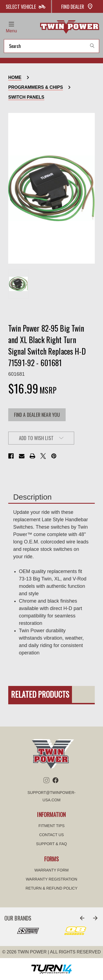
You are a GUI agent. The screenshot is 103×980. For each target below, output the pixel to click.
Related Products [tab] (40, 694)
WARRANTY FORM (51, 870)
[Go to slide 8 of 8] (82, 918)
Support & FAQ (51, 844)
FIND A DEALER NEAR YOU (37, 415)
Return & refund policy (51, 888)
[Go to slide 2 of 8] (95, 918)
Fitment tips (51, 826)
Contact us (52, 835)
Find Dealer (77, 7)
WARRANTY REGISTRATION (51, 879)
